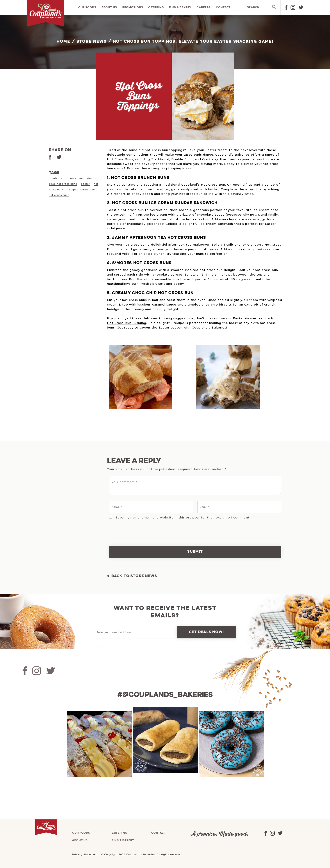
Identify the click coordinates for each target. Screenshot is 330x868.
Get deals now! (206, 632)
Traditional (160, 159)
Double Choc (182, 159)
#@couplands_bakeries (165, 695)
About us (109, 8)
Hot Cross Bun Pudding (127, 323)
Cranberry (210, 159)
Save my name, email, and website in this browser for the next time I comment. (183, 517)
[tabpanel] (99, 744)
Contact (223, 8)
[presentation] (137, 530)
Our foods (87, 8)
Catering (156, 8)
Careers (204, 8)
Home (63, 42)
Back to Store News (134, 576)
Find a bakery (180, 8)
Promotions (133, 8)
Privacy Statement (85, 854)
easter (85, 184)
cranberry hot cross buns (66, 178)
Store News (92, 42)
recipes (73, 189)
